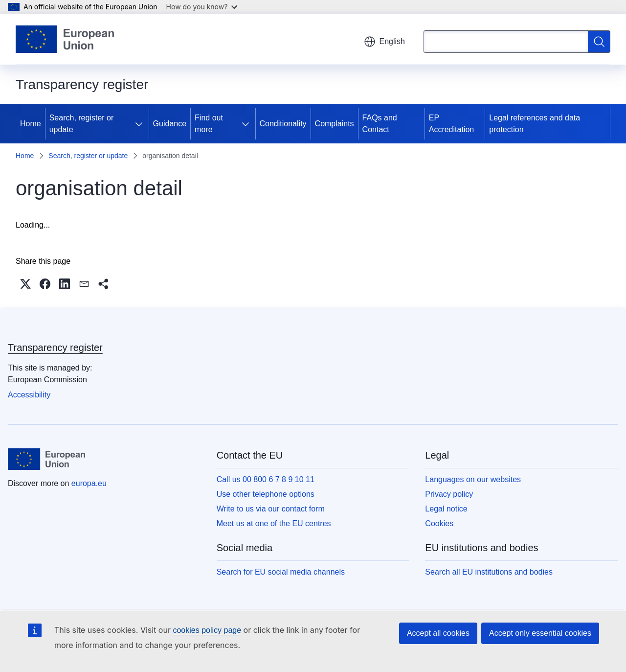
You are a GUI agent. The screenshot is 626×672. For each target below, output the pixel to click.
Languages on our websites (473, 479)
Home (31, 124)
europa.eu (89, 483)
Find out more (209, 124)
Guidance (170, 124)
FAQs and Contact (380, 124)
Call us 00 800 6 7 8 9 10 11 (266, 479)
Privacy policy (449, 494)
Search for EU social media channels (281, 572)
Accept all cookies (438, 633)
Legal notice (446, 509)
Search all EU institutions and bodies (489, 572)
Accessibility (29, 395)
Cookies (439, 523)
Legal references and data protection (535, 124)
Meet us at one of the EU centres (274, 523)
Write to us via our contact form (271, 509)
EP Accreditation (452, 124)
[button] (25, 284)
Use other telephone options (266, 494)
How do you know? (202, 7)
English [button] (384, 42)
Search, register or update (82, 124)
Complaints (335, 124)
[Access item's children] (141, 124)
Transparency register (55, 348)
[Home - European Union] (65, 39)
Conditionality (283, 124)
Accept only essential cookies (540, 633)
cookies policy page (207, 630)
